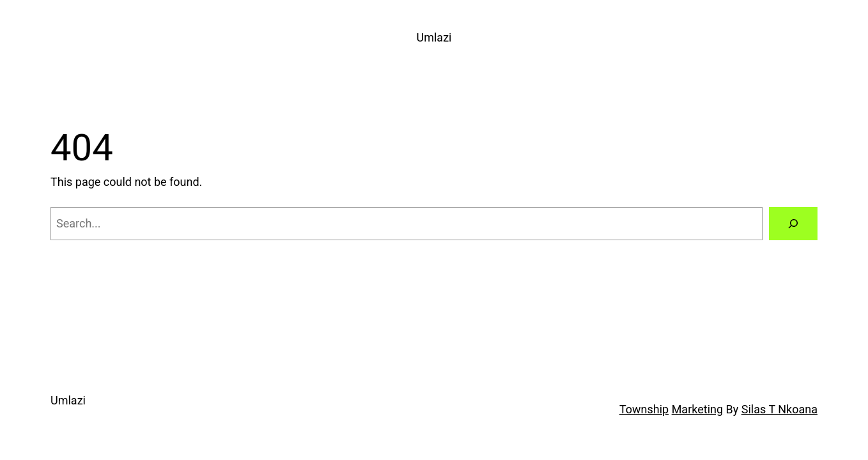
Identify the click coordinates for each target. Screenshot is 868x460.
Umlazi (434, 37)
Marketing (697, 409)
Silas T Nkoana (779, 409)
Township (644, 409)
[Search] (793, 224)
